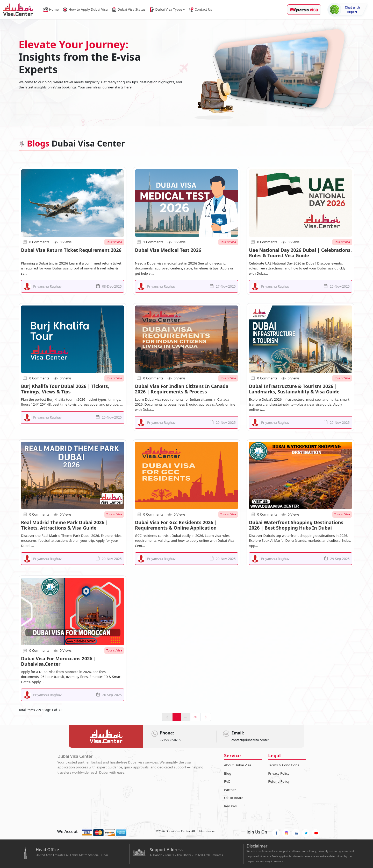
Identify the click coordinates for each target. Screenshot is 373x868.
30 (195, 717)
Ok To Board (234, 798)
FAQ (227, 781)
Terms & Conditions (284, 765)
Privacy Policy (279, 773)
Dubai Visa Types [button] (166, 9)
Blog (228, 773)
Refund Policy (279, 781)
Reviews (230, 806)
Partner (230, 790)
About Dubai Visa (238, 765)
